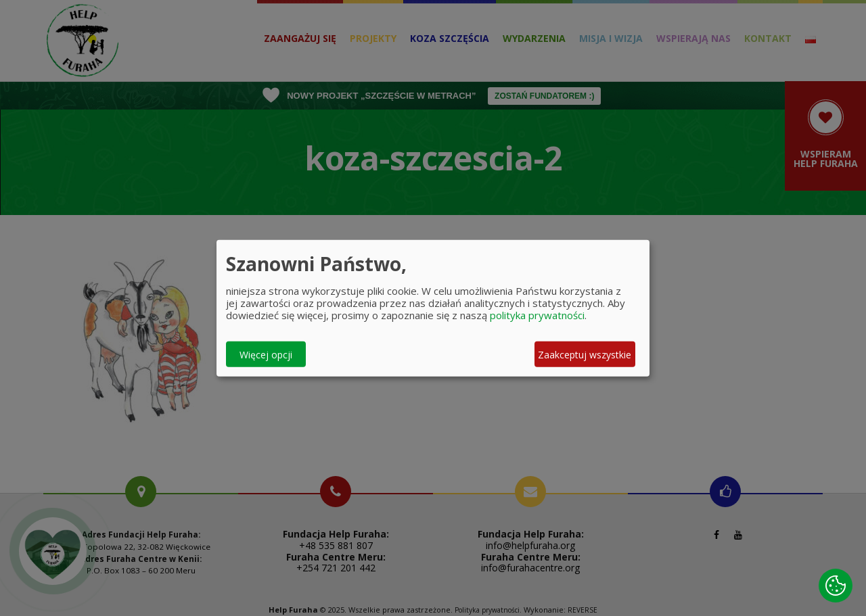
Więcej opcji (266, 354)
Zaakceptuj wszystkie (585, 354)
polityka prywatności (537, 315)
